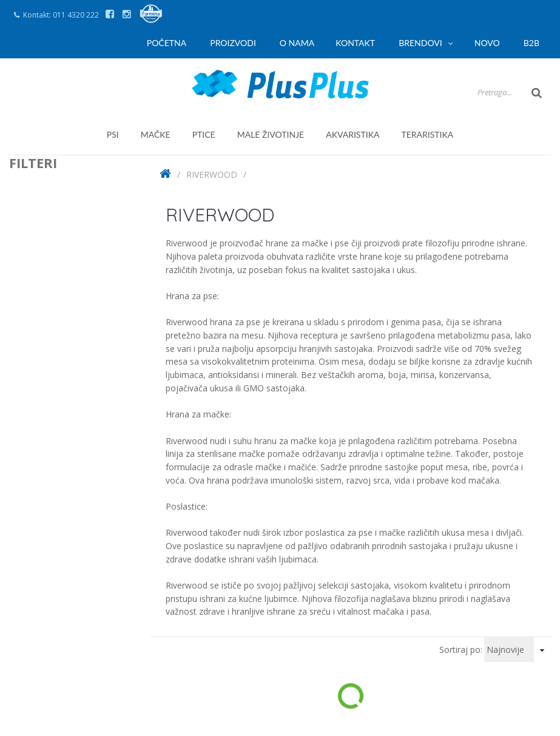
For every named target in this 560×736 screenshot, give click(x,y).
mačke (156, 134)
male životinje (271, 134)
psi (113, 134)
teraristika (427, 134)
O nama (297, 43)
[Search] (468, 92)
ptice (204, 134)
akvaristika (353, 134)
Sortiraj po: (461, 650)
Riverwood (212, 174)
